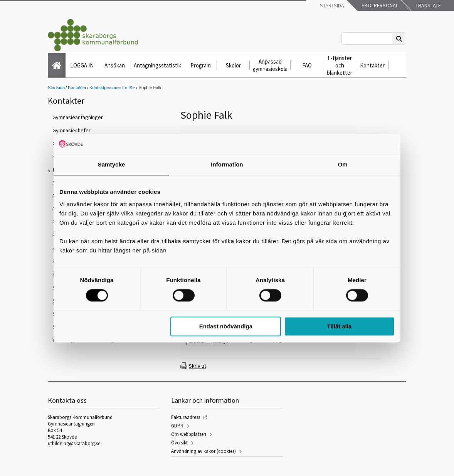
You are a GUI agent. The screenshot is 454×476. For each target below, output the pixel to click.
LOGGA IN (82, 65)
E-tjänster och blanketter (340, 65)
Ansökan (115, 65)
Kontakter (372, 65)
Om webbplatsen (189, 434)
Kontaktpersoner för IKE (112, 87)
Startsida (331, 5)
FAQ (307, 65)
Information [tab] (227, 164)
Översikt (179, 443)
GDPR (177, 426)
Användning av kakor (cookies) (203, 451)
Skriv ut (198, 366)
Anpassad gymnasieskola (270, 65)
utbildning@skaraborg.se (74, 443)
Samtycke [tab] (112, 164)
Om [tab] (342, 164)
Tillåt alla (339, 326)
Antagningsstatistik (157, 65)
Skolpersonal (379, 5)
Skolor (233, 65)
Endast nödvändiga (226, 326)
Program (201, 65)
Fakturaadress (186, 417)
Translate (428, 5)
